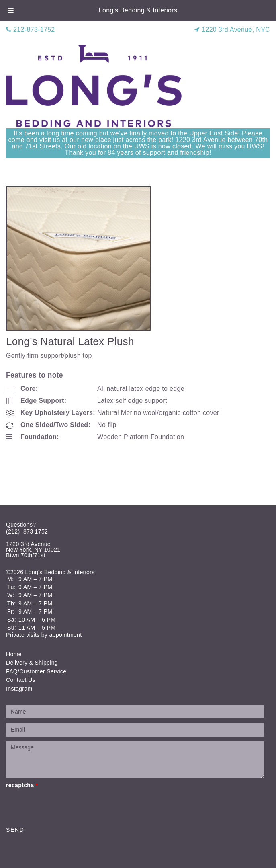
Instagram (19, 689)
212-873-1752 (31, 30)
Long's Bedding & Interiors (138, 10)
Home (14, 654)
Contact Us (21, 680)
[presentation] (67, 806)
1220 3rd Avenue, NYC (232, 30)
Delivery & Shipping (32, 663)
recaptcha (22, 785)
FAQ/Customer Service (36, 671)
